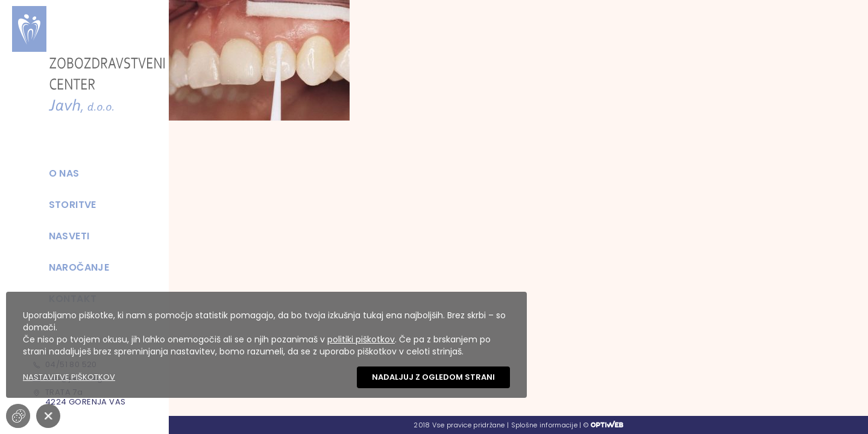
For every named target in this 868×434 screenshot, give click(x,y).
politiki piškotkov (361, 339)
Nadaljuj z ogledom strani (433, 377)
